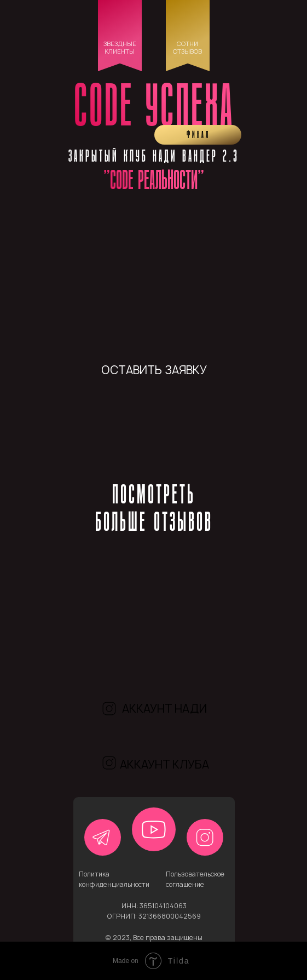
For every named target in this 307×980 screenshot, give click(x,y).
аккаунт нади (164, 709)
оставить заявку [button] (154, 370)
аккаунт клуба (164, 764)
